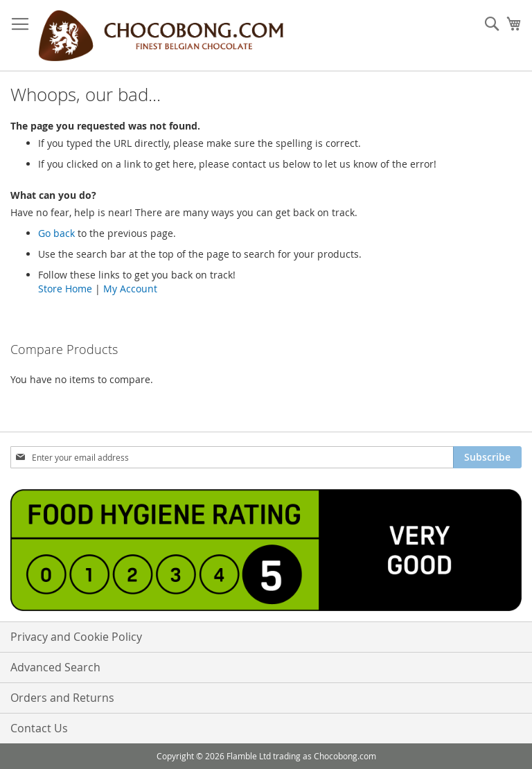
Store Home (65, 289)
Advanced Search (55, 667)
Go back (56, 233)
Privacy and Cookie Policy (76, 637)
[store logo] (161, 36)
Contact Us (39, 728)
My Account (130, 289)
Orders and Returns (62, 698)
